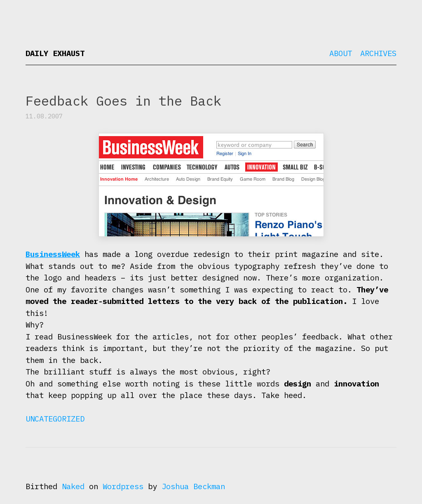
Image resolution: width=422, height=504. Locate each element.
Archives (378, 53)
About (341, 53)
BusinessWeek (53, 254)
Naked (73, 486)
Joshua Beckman (193, 486)
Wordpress (123, 486)
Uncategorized (55, 419)
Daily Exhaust (55, 53)
